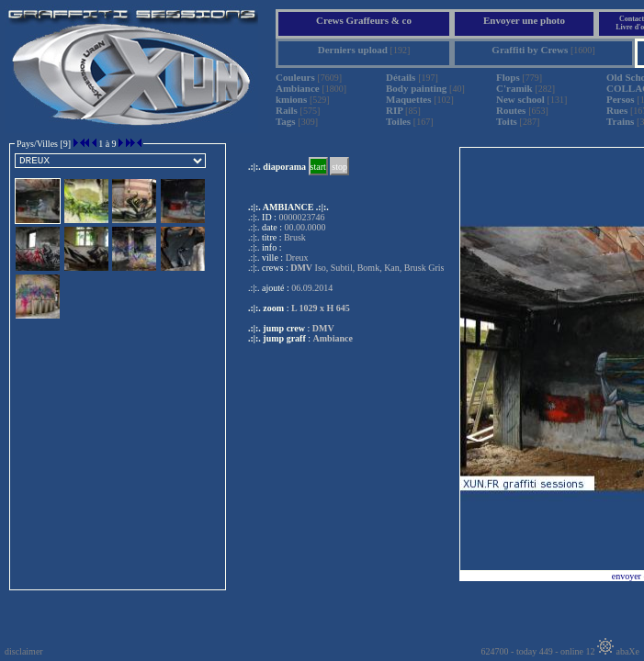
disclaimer (24, 651)
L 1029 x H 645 (321, 308)
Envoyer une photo (524, 20)
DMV (323, 328)
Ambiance (333, 338)
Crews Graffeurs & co (364, 20)
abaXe (618, 651)
